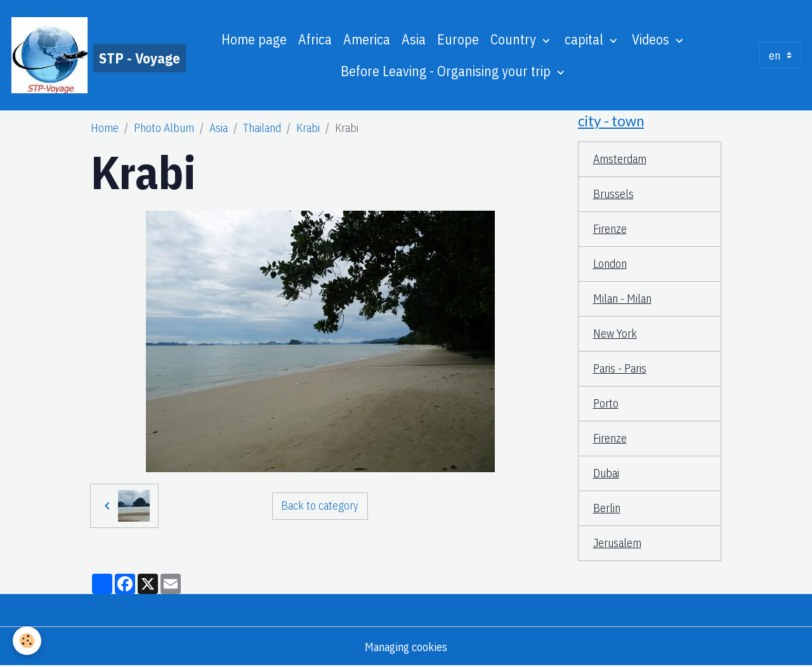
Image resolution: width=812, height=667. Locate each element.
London (610, 264)
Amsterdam (620, 159)
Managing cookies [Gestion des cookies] (406, 647)
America (367, 39)
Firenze (610, 229)
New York (615, 333)
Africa (315, 39)
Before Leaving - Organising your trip (447, 71)
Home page (254, 39)
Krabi (308, 128)
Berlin (607, 508)
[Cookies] (27, 641)
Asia (414, 39)
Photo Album (164, 128)
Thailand (262, 128)
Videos (652, 39)
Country (515, 39)
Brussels (613, 194)
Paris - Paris (620, 368)
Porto (606, 403)
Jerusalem (617, 543)
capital (586, 39)
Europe (458, 39)
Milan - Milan (622, 299)
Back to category (320, 505)
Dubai (606, 473)
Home (105, 128)
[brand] (83, 55)
